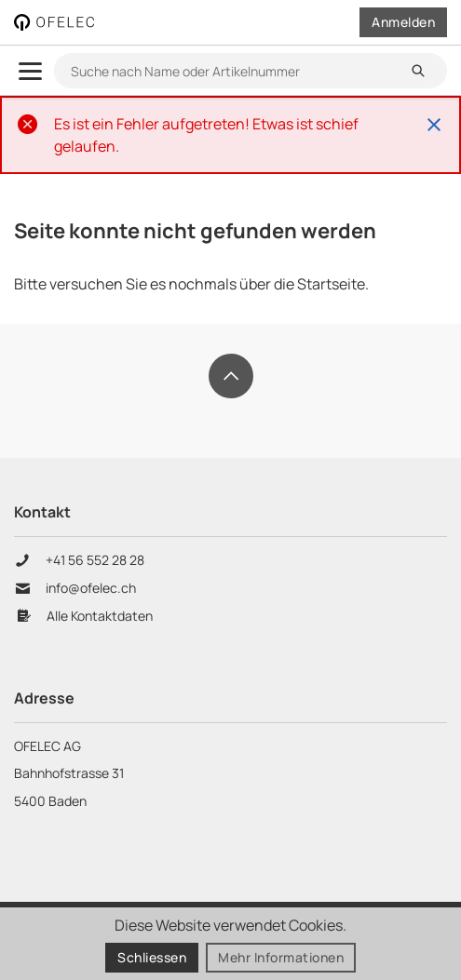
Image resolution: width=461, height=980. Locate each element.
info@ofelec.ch (91, 588)
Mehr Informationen (281, 958)
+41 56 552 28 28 (96, 560)
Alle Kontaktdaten (100, 616)
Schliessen (152, 958)
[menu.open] (30, 71)
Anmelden (403, 22)
